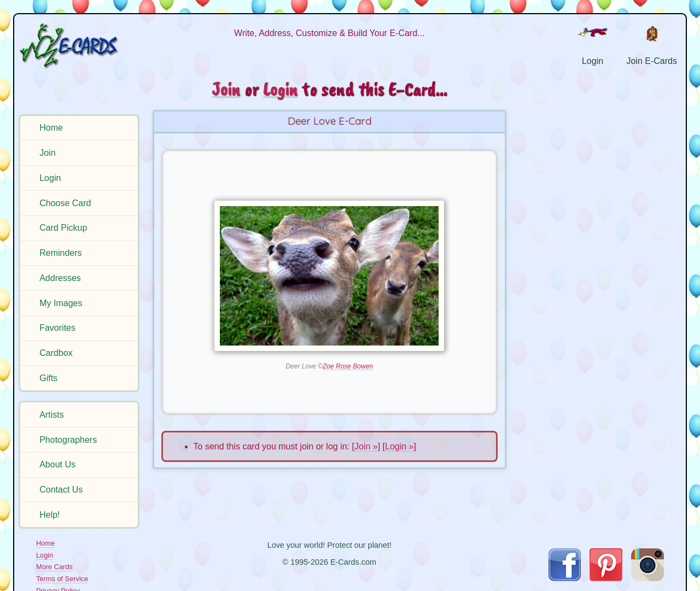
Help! (49, 515)
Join (47, 153)
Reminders (60, 253)
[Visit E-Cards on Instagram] (647, 578)
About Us (57, 464)
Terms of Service (62, 579)
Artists (51, 415)
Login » (399, 446)
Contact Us (61, 490)
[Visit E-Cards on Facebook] (565, 578)
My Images (61, 303)
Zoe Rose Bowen (348, 366)
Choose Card (65, 203)
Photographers (68, 440)
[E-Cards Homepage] (81, 46)
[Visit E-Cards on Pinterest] (606, 578)
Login (50, 178)
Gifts (48, 378)
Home (51, 128)
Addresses (60, 278)
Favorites (57, 328)
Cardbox (56, 353)
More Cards (54, 567)
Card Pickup (63, 228)
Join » (366, 446)
